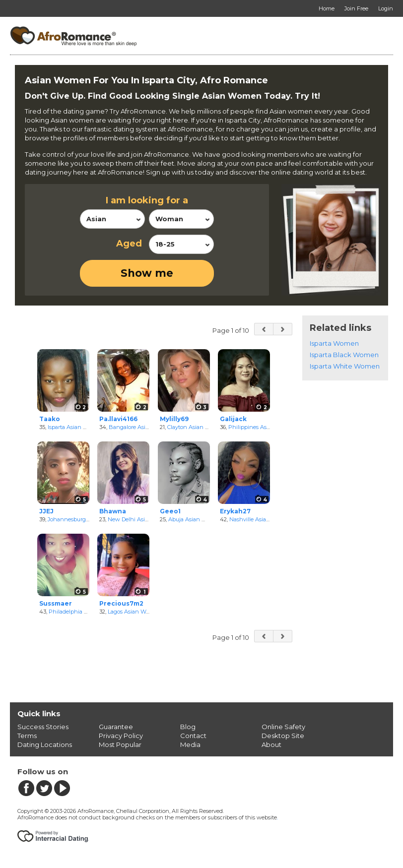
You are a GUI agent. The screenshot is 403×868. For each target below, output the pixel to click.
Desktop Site (283, 736)
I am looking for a (147, 200)
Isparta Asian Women (76, 427)
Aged (129, 244)
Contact (193, 736)
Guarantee (116, 727)
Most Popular (120, 744)
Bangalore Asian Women (142, 427)
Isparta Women (334, 343)
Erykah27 (235, 511)
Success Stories (43, 727)
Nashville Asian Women (261, 519)
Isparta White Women (345, 366)
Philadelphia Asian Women (85, 612)
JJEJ (46, 511)
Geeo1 (170, 511)
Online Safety (283, 727)
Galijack (233, 419)
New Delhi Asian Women (141, 519)
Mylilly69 (174, 419)
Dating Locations (45, 744)
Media (190, 744)
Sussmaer (56, 603)
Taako (50, 419)
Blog (188, 727)
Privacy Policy (121, 736)
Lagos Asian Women (134, 612)
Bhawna (113, 511)
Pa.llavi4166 (118, 419)
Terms (27, 736)
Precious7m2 (121, 603)
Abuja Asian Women (195, 519)
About (271, 744)
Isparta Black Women (344, 355)
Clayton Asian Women (197, 427)
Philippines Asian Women (263, 427)
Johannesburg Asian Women (86, 519)
